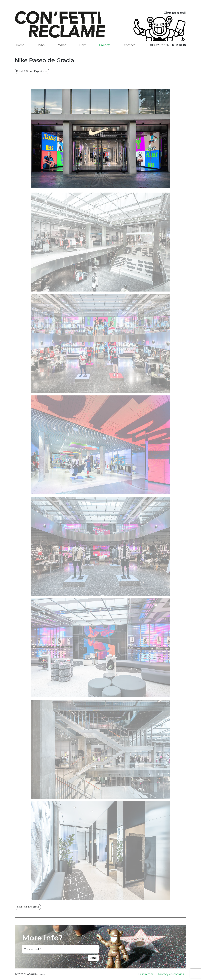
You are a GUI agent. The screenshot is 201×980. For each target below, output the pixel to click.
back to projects (28, 907)
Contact (129, 45)
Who (41, 45)
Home (20, 45)
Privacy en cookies (171, 974)
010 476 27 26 (159, 45)
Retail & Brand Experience (32, 71)
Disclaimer (146, 974)
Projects (105, 45)
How (83, 45)
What (62, 45)
